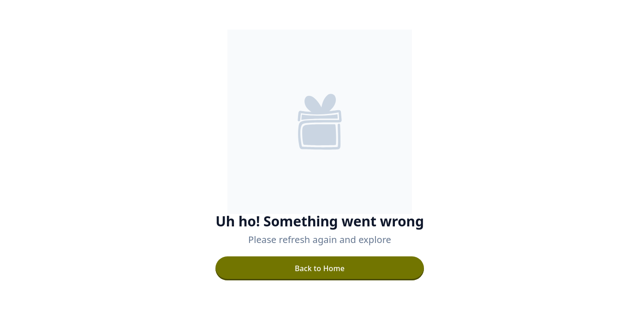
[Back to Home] (320, 268)
